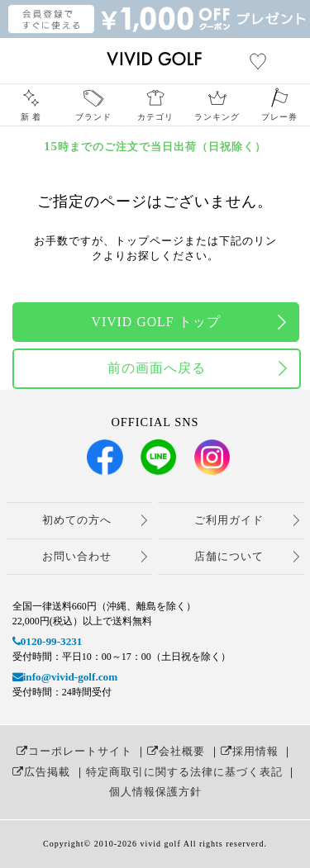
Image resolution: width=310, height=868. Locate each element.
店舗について (229, 556)
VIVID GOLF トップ (155, 322)
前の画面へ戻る (157, 368)
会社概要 (176, 751)
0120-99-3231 (48, 641)
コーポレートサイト (74, 751)
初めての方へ (77, 520)
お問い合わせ (77, 556)
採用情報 (250, 751)
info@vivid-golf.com (65, 677)
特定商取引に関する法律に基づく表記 (184, 772)
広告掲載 (41, 772)
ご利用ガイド (229, 520)
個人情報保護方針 (155, 792)
